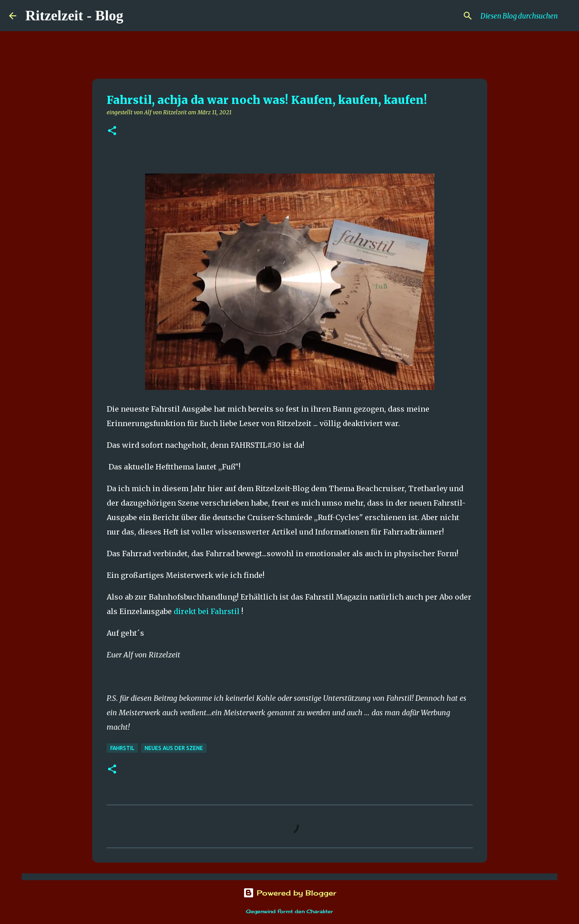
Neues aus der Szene (174, 748)
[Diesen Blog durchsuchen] (524, 16)
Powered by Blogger (290, 893)
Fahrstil (122, 748)
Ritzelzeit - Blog (74, 15)
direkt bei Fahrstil (207, 611)
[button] (112, 131)
